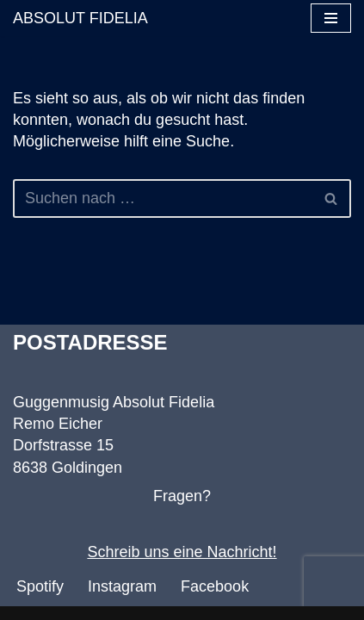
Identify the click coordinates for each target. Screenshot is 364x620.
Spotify (40, 586)
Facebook (215, 586)
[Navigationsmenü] (331, 18)
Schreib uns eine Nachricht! (182, 552)
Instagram (122, 586)
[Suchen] (163, 198)
